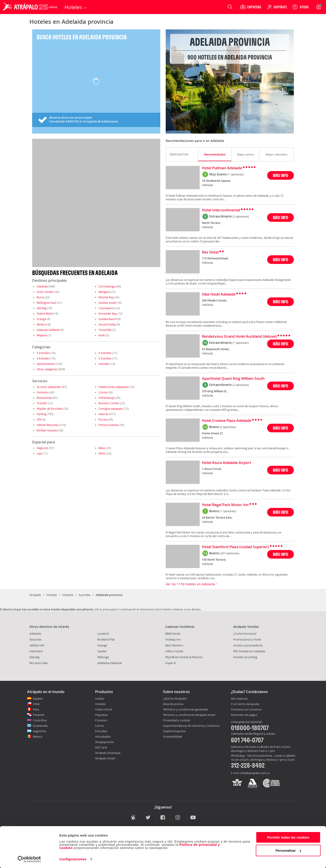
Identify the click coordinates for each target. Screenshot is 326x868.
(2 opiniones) (241, 216)
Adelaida (42, 286)
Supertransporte (174, 731)
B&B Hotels (173, 634)
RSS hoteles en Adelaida (249, 651)
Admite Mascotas (48, 425)
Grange (41, 319)
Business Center (109, 403)
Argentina (39, 731)
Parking (41, 414)
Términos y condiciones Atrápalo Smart (189, 715)
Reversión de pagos (244, 715)
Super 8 (170, 663)
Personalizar (288, 850)
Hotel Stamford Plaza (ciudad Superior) (235, 547)
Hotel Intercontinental (221, 210)
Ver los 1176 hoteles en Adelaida (191, 584)
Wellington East (46, 303)
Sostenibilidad (173, 736)
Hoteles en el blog (245, 657)
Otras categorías (47, 369)
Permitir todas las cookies (288, 837)
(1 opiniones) (236, 174)
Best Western (174, 645)
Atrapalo (35, 595)
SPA (39, 419)
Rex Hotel (210, 252)
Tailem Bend (44, 313)
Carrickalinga (107, 286)
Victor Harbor (45, 292)
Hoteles (52, 595)
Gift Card (101, 747)
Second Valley (107, 324)
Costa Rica (40, 720)
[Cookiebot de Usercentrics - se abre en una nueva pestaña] (29, 859)
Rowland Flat (106, 639)
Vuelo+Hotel (103, 709)
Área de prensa (173, 704)
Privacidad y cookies (177, 720)
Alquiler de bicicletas (50, 409)
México (38, 736)
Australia (84, 595)
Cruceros (101, 720)
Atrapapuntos (104, 742)
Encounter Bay (108, 313)
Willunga (103, 657)
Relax (102, 448)
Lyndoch (103, 634)
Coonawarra (106, 308)
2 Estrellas (105, 358)
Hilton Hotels (174, 651)
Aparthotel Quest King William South (233, 379)
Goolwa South (107, 303)
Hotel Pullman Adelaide (222, 168)
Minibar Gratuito (47, 430)
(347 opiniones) (230, 553)
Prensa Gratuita (108, 425)
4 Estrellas (105, 353)
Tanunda (35, 639)
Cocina (103, 392)
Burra (40, 297)
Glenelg (42, 308)
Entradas (101, 731)
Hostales (104, 364)
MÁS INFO (280, 175)
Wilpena (42, 335)
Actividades (103, 736)
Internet (103, 414)
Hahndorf (36, 651)
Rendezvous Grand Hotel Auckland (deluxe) (239, 337)
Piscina (103, 419)
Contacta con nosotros (246, 710)
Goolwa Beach (108, 319)
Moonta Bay (106, 297)
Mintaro (42, 324)
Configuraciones (73, 859)
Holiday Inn (173, 639)
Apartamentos (46, 364)
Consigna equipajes (111, 409)
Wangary (104, 292)
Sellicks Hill (37, 645)
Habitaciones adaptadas (114, 387)
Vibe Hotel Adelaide (219, 294)
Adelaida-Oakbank (48, 330)
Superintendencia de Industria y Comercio (191, 726)
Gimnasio (43, 392)
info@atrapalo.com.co (255, 773)
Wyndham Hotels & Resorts (184, 657)
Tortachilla (105, 330)
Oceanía (68, 595)
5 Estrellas (43, 353)
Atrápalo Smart (105, 758)
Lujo (39, 453)
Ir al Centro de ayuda (245, 704)
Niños (102, 453)
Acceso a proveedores (248, 645)
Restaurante (44, 398)
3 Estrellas (43, 358)
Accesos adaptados (49, 387)
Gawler (102, 651)
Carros (99, 726)
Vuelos (100, 698)
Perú (36, 709)
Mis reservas (239, 699)
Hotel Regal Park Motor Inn (225, 505)
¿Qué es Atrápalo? (175, 698)
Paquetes (101, 715)
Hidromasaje (107, 398)
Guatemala (40, 726)
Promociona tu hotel (247, 639)
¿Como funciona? (245, 634)
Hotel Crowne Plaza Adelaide (227, 421)
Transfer (42, 403)
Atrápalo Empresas (108, 753)
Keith (102, 335)
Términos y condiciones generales (186, 709)
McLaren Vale (38, 663)
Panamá (38, 715)
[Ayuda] (300, 7)
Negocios (43, 448)
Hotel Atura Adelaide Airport (227, 463)
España (38, 698)
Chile (36, 704)
